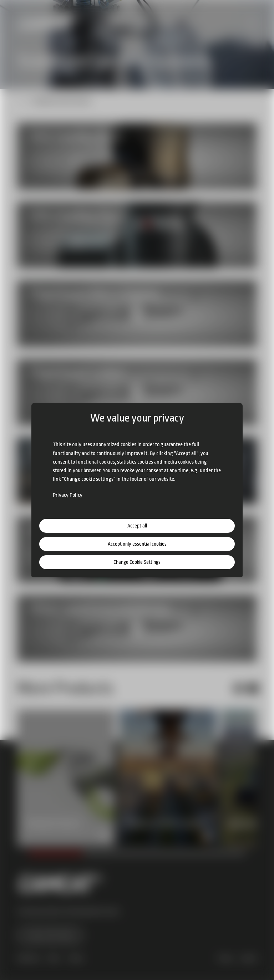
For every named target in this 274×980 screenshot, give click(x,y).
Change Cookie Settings (137, 562)
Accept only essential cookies (137, 544)
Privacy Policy (68, 495)
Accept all (137, 526)
